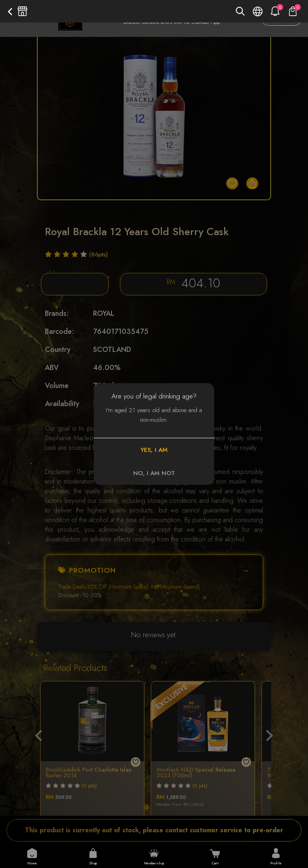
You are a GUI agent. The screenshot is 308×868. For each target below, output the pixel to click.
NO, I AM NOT (154, 473)
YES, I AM (154, 450)
